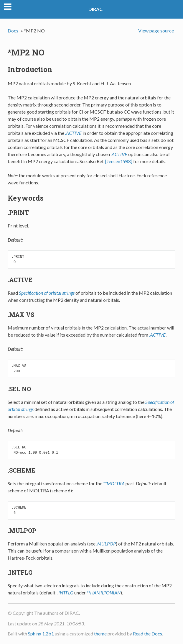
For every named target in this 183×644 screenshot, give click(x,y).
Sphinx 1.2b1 (41, 634)
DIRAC (95, 9)
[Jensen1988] (119, 161)
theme (100, 634)
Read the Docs (147, 634)
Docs (13, 31)
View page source (156, 31)
